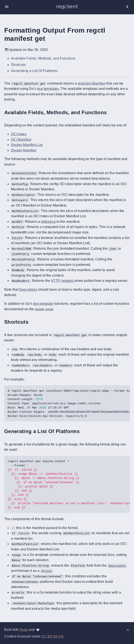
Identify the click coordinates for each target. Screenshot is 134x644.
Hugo (24, 630)
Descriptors (28, 290)
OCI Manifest (21, 140)
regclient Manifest (92, 83)
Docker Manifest (24, 150)
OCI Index (19, 134)
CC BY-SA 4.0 (52, 636)
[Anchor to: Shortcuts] (33, 322)
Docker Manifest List (27, 145)
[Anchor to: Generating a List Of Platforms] (84, 431)
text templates (48, 89)
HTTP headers (62, 281)
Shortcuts (18, 65)
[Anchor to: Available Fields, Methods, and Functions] (111, 112)
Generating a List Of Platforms (34, 71)
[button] (7, 7)
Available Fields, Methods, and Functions (43, 58)
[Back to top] (128, 630)
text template (43, 304)
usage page (44, 309)
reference (48, 222)
